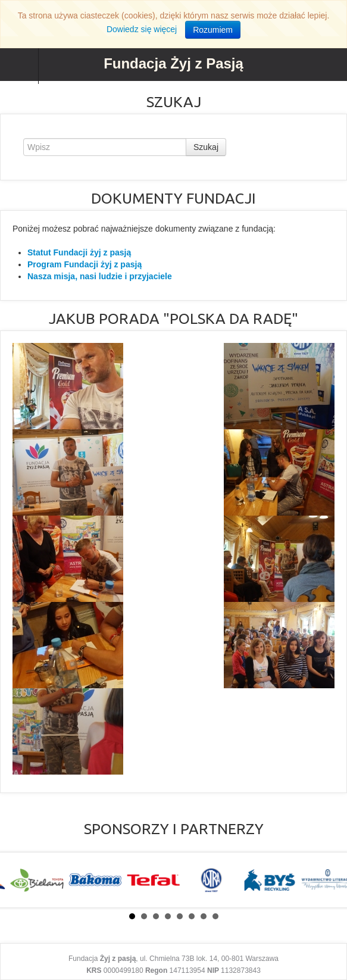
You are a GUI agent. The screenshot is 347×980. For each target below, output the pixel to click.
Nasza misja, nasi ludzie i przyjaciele (100, 276)
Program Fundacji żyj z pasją (85, 264)
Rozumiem (213, 30)
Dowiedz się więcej (142, 29)
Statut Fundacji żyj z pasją (79, 252)
